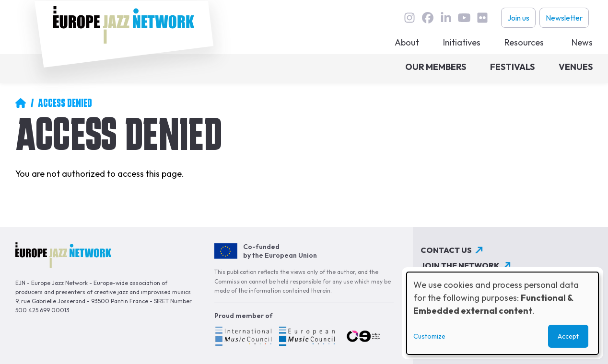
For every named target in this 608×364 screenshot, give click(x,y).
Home (21, 103)
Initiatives (462, 42)
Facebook (428, 18)
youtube (464, 18)
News (582, 42)
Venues (576, 67)
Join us (518, 18)
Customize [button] (429, 336)
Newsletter (564, 18)
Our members (436, 67)
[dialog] (503, 313)
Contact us (446, 250)
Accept (568, 336)
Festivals (512, 67)
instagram (409, 18)
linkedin (446, 18)
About (407, 42)
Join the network (460, 265)
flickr (482, 18)
